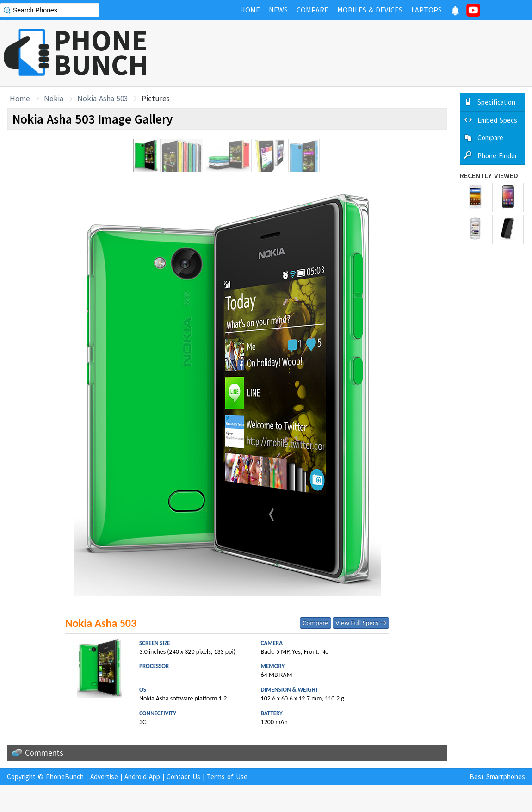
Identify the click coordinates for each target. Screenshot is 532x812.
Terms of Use (227, 777)
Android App (142, 777)
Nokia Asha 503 (102, 99)
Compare (315, 623)
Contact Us (183, 777)
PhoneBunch (65, 777)
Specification (496, 102)
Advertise (104, 777)
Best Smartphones (497, 777)
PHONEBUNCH (101, 52)
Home (20, 99)
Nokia (54, 99)
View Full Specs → (361, 623)
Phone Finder (497, 156)
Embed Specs (497, 120)
